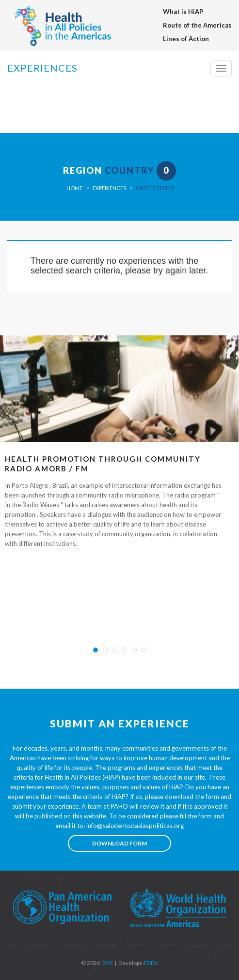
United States (155, 188)
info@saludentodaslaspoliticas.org (135, 826)
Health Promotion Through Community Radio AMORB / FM (103, 464)
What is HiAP (183, 12)
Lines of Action (186, 39)
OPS (106, 963)
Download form (119, 843)
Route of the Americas (197, 25)
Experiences (109, 188)
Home (74, 188)
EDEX (150, 963)
